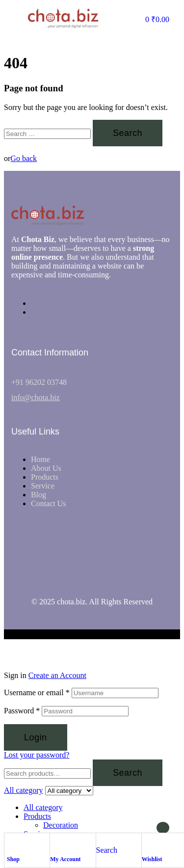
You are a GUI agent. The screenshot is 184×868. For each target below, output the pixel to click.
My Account (65, 859)
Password (22, 711)
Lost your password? (37, 755)
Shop (13, 859)
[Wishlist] (147, 843)
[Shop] (12, 843)
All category (43, 807)
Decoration (61, 825)
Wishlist (152, 859)
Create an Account (57, 675)
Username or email (37, 692)
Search (128, 773)
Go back (24, 158)
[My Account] (55, 843)
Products (37, 816)
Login (36, 737)
